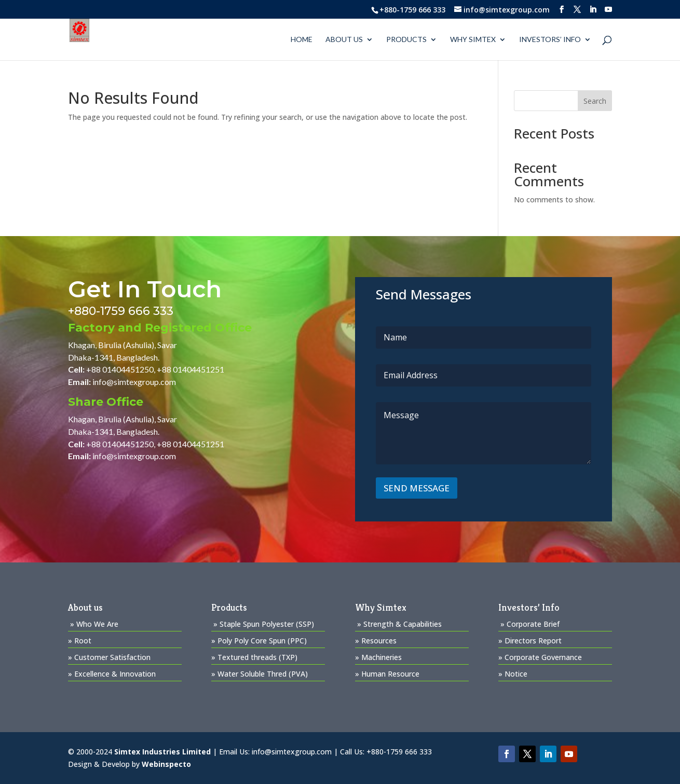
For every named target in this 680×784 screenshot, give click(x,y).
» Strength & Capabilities (399, 624)
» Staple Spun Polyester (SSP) (264, 624)
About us (344, 40)
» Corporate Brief (530, 624)
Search (595, 101)
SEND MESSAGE (417, 488)
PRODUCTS (406, 40)
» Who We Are (94, 624)
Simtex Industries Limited (162, 752)
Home (302, 40)
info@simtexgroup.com (134, 382)
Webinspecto (166, 764)
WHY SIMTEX (473, 40)
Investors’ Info (550, 40)
